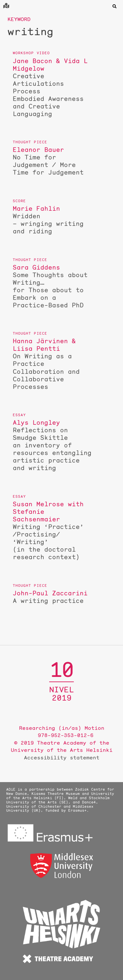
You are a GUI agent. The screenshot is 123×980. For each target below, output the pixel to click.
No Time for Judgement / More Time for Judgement (52, 161)
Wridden (52, 220)
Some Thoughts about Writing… (52, 286)
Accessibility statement (62, 757)
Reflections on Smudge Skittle (52, 445)
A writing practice (52, 597)
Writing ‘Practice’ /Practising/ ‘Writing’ (52, 531)
